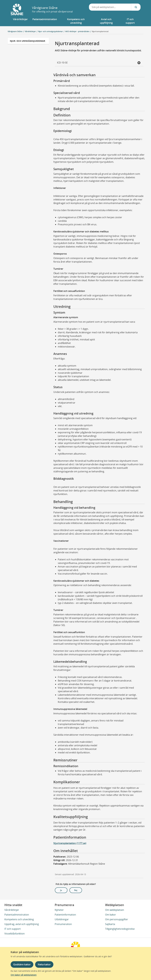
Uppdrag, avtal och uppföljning (22, 924)
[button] (20, 21)
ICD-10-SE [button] (99, 63)
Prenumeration (63, 924)
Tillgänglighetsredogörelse (120, 929)
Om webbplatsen (115, 910)
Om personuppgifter (117, 919)
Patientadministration (17, 915)
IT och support (13, 929)
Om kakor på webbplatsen (24, 975)
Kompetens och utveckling (19, 919)
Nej (76, 890)
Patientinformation (65, 915)
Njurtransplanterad (100, 31)
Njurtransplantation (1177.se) (70, 843)
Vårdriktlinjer (12, 910)
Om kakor (111, 915)
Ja (61, 890)
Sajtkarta (110, 924)
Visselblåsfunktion (15, 934)
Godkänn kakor (22, 964)
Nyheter (59, 910)
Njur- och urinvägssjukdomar (28, 41)
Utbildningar (62, 919)
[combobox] (110, 7)
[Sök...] (136, 7)
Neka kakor (44, 964)
